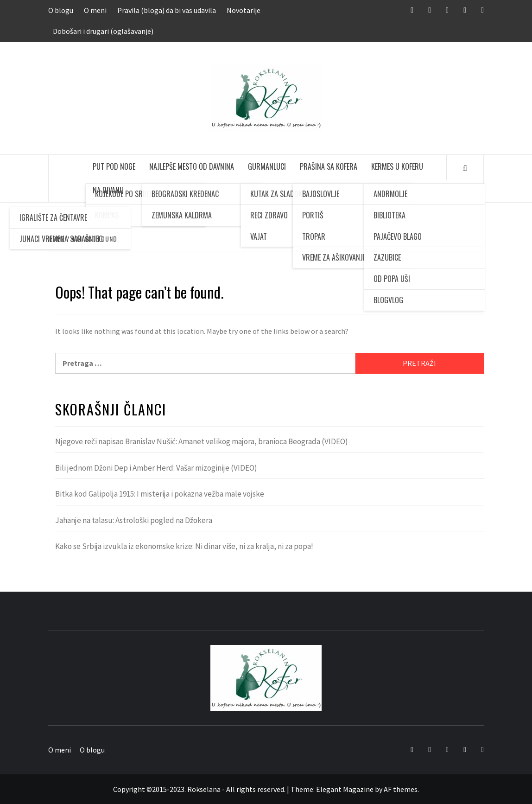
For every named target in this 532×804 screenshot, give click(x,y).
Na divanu (108, 190)
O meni (95, 10)
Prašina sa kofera (329, 166)
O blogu (61, 10)
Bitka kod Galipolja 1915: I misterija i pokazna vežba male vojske (160, 494)
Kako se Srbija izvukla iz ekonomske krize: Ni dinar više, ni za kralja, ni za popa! (184, 546)
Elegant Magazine (345, 789)
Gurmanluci (267, 166)
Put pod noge (114, 166)
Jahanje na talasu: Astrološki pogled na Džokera (134, 520)
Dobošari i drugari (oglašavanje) (103, 31)
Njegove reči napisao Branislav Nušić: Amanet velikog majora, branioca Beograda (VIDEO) (202, 441)
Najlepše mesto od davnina (192, 166)
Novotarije (244, 10)
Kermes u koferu (397, 166)
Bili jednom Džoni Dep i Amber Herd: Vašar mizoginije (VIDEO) (156, 468)
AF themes (401, 789)
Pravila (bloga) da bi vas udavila (167, 10)
